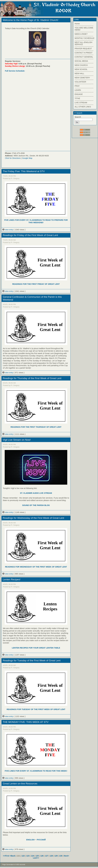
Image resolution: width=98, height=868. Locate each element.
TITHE (77, 98)
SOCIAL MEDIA (81, 61)
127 (47, 856)
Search (78, 113)
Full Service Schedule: (15, 71)
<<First (6, 856)
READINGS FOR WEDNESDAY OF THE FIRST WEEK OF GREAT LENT (36, 567)
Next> (66, 856)
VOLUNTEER (80, 82)
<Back (13, 856)
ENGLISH (30, 840)
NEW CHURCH (81, 65)
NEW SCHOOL (81, 69)
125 (37, 856)
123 (28, 856)
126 (42, 856)
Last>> (36, 858)
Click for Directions (13, 158)
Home (77, 24)
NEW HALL (79, 73)
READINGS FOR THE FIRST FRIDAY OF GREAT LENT (36, 284)
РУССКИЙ (41, 840)
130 (61, 856)
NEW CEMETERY (82, 78)
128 (51, 856)
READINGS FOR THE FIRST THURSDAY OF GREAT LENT (36, 427)
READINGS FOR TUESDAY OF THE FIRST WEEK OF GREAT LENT (36, 709)
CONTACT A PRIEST (84, 53)
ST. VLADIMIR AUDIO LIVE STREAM (36, 493)
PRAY (77, 86)
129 (56, 856)
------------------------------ (84, 26)
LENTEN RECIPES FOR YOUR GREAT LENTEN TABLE (36, 648)
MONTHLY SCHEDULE (85, 38)
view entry (8, 230)
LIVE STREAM (81, 103)
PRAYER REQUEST (83, 49)
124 (33, 856)
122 (23, 856)
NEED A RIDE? (81, 34)
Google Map (27, 158)
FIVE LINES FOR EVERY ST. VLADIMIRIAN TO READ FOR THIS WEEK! (36, 771)
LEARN (78, 90)
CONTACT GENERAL (84, 57)
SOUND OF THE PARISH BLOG (36, 505)
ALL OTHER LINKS (83, 107)
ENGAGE (79, 94)
